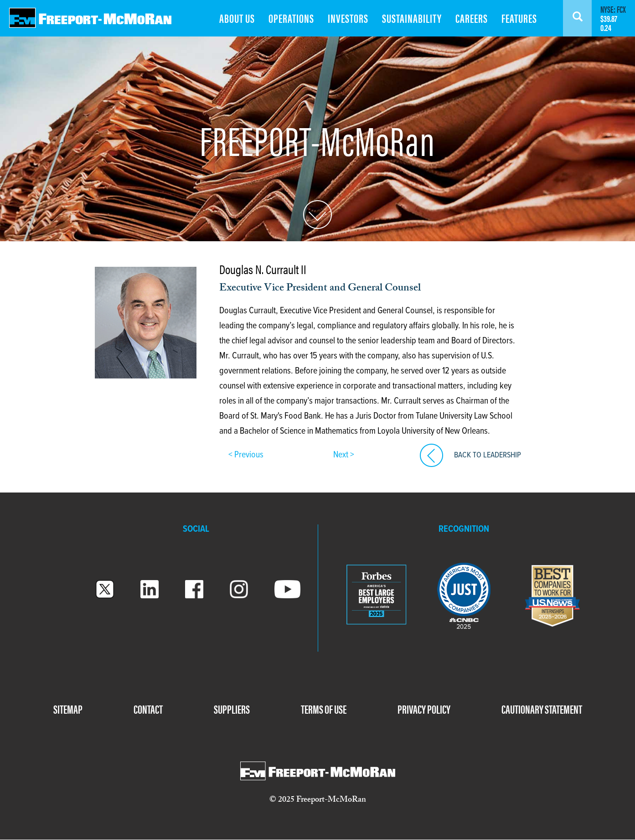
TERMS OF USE (324, 709)
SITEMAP (68, 709)
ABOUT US (237, 18)
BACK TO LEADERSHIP (488, 455)
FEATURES (519, 18)
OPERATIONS (291, 18)
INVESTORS (348, 18)
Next (342, 455)
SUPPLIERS (232, 709)
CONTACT (148, 709)
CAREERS (472, 18)
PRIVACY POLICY (424, 709)
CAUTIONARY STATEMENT (542, 709)
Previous (248, 455)
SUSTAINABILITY (412, 18)
